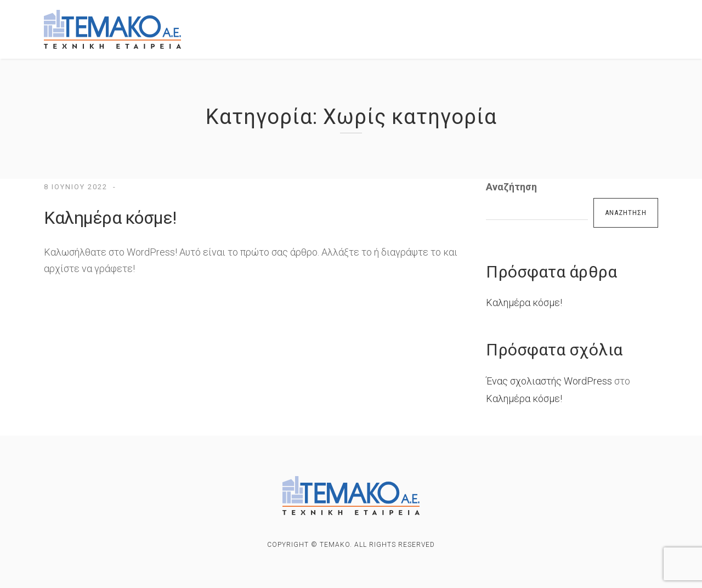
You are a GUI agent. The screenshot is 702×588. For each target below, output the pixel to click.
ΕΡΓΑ (335, 22)
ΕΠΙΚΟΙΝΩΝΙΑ (256, 44)
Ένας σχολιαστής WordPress (549, 381)
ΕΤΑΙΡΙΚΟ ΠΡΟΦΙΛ (264, 22)
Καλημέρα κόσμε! (110, 218)
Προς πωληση (401, 23)
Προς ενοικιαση (491, 24)
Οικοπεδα (573, 26)
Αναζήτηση (511, 187)
